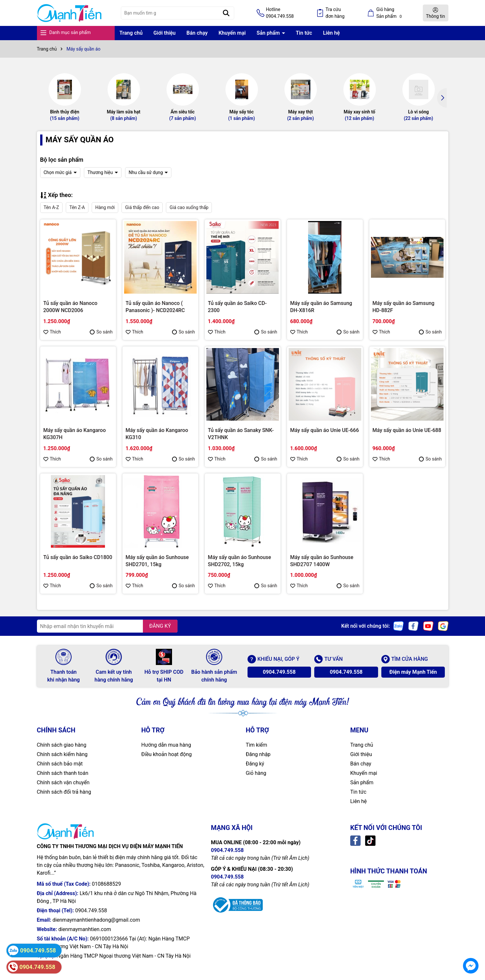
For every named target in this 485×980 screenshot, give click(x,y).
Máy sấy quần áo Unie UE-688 (407, 430)
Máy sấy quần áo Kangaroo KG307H (75, 434)
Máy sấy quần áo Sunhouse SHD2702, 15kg (240, 561)
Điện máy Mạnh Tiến (413, 672)
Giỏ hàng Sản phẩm (390, 13)
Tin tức (304, 33)
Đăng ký (255, 764)
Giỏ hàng (256, 773)
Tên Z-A (77, 207)
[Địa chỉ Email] (107, 626)
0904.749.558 (279, 672)
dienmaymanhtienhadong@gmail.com (96, 920)
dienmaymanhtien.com (85, 929)
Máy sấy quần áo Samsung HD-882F (404, 307)
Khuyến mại (232, 33)
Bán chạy (197, 33)
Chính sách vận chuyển (63, 782)
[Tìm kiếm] (226, 13)
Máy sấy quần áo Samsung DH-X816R (321, 307)
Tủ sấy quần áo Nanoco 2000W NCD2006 (70, 307)
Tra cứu (335, 13)
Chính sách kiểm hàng (62, 754)
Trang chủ (131, 33)
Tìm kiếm (257, 745)
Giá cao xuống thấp (189, 207)
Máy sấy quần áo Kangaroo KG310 (157, 434)
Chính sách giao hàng (62, 745)
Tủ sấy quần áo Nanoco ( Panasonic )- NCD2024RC (155, 307)
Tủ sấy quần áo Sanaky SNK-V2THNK (241, 434)
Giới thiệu (165, 33)
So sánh (101, 332)
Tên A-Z (52, 207)
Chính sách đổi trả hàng (64, 792)
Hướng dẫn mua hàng (166, 745)
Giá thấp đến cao (142, 207)
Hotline (280, 13)
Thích (52, 332)
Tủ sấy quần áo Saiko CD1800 (78, 557)
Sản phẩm (269, 33)
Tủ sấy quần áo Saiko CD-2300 (237, 307)
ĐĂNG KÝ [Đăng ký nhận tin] (160, 626)
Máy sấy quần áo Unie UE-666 (325, 430)
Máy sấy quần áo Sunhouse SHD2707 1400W (322, 561)
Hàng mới (105, 207)
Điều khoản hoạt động (167, 754)
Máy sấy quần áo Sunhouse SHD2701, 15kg (157, 561)
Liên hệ (331, 33)
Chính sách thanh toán (63, 773)
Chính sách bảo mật (60, 764)
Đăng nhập (258, 754)
